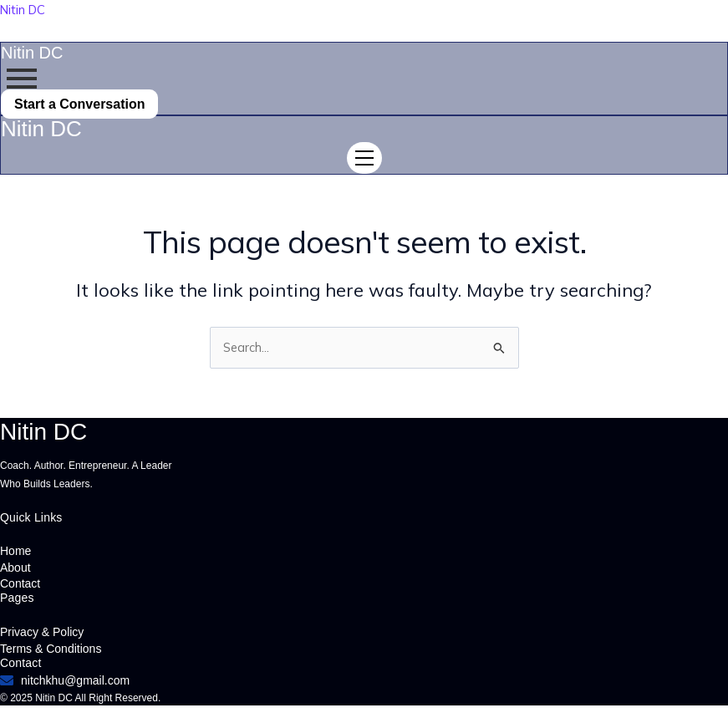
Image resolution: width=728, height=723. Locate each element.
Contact (20, 583)
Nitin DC (23, 10)
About (15, 568)
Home (15, 551)
